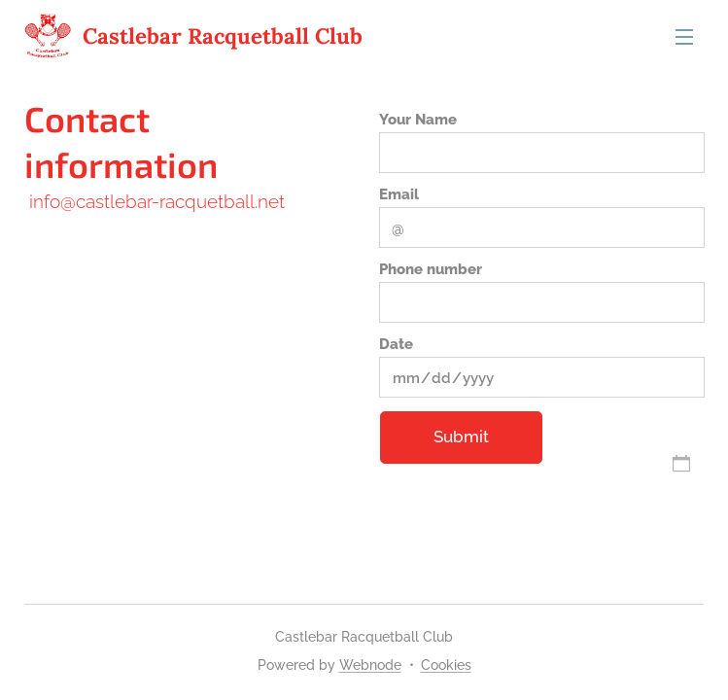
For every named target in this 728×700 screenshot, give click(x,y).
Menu (684, 37)
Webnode (370, 665)
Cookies (446, 665)
